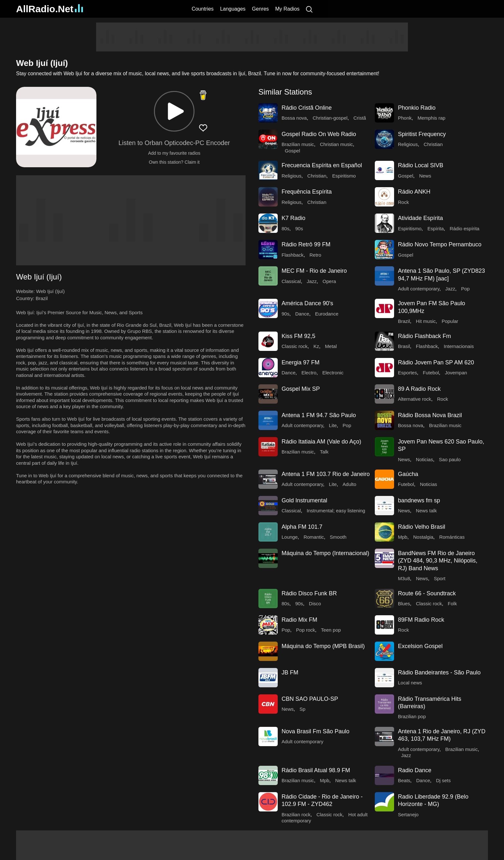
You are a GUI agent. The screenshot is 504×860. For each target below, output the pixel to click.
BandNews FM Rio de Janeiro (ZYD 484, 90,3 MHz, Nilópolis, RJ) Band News (438, 561)
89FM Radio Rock (421, 620)
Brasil (404, 346)
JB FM (290, 672)
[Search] (309, 9)
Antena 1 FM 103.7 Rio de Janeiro (326, 474)
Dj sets (443, 780)
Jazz (312, 281)
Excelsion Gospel (420, 646)
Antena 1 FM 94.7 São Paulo (319, 415)
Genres (260, 9)
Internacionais (459, 346)
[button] (174, 111)
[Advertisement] (252, 37)
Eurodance (327, 314)
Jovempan (456, 373)
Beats (404, 780)
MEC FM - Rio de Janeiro (314, 271)
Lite (333, 425)
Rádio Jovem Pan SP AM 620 (436, 362)
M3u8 (404, 578)
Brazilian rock (296, 814)
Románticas (452, 537)
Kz (316, 346)
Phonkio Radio (417, 108)
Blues (404, 604)
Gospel (292, 151)
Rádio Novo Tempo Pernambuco (440, 244)
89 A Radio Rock (419, 389)
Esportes (407, 373)
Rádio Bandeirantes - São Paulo (439, 672)
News (425, 176)
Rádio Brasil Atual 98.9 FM (316, 770)
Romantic (314, 537)
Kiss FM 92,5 (298, 336)
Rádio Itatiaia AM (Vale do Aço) (321, 442)
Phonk (405, 118)
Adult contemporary (419, 289)
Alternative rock (414, 399)
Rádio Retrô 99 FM (306, 244)
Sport (440, 578)
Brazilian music (298, 144)
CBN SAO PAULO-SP (310, 699)
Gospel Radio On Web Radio (319, 134)
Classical (291, 281)
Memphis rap (432, 118)
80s (285, 229)
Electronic (333, 373)
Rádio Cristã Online (307, 108)
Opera (329, 281)
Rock (403, 202)
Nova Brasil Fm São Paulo (315, 731)
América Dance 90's (307, 303)
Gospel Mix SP (301, 389)
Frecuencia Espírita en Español (322, 165)
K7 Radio (293, 218)
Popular (450, 321)
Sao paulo (450, 459)
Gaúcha (408, 474)
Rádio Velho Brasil (422, 527)
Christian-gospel (330, 118)
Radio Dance (415, 770)
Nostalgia (423, 537)
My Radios (287, 9)
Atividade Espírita (420, 218)
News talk (426, 511)
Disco (315, 604)
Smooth (338, 537)
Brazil (42, 298)
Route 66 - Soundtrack (427, 593)
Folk (452, 604)
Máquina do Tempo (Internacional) (325, 553)
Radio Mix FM (299, 620)
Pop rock (306, 630)
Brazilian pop (412, 716)
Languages (233, 9)
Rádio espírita (465, 229)
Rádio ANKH (414, 192)
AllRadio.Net (50, 9)
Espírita (436, 229)
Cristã (360, 118)
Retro (315, 255)
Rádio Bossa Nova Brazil (430, 415)
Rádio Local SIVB (421, 165)
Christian (433, 144)
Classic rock (295, 346)
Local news (410, 683)
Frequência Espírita (307, 192)
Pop (465, 289)
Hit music (426, 321)
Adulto (350, 484)
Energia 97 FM (301, 362)
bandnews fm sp (419, 500)
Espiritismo (344, 176)
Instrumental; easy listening (336, 511)
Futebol (431, 373)
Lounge (290, 537)
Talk (324, 452)
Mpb (403, 537)
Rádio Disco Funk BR (309, 593)
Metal (331, 346)
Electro (309, 373)
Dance (302, 314)
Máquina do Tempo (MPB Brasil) (323, 646)
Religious (408, 144)
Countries (203, 9)
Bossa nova (294, 118)
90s (299, 229)
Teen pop (331, 630)
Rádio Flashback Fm (424, 336)
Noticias (424, 459)
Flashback (292, 255)
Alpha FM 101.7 (302, 527)
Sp (302, 709)
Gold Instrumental (304, 500)
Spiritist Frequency (422, 134)
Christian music (336, 144)
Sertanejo (408, 814)
